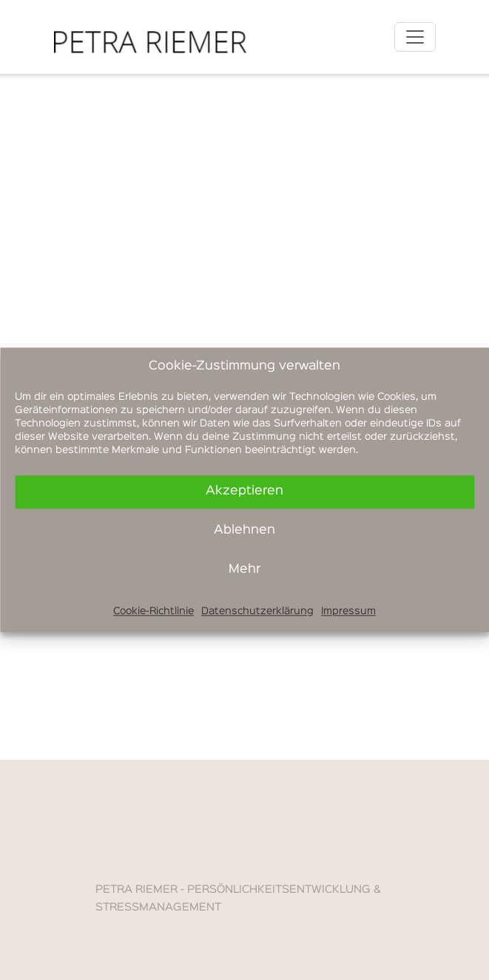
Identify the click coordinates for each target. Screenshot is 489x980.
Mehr (244, 569)
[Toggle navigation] (415, 37)
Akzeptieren (244, 491)
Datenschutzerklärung (257, 611)
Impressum (348, 611)
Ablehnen (244, 530)
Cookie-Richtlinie (154, 611)
